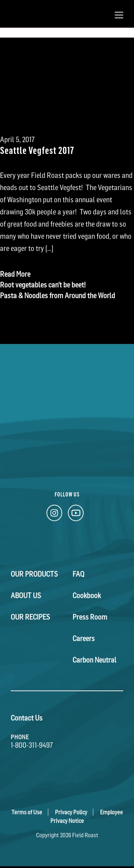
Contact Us (27, 718)
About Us (26, 596)
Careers (84, 639)
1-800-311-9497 (32, 745)
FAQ (78, 574)
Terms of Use (27, 812)
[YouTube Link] (76, 515)
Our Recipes (30, 617)
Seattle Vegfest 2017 (37, 150)
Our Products (34, 574)
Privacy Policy (71, 812)
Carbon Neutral (95, 660)
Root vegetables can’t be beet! (43, 285)
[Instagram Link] (54, 515)
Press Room (90, 617)
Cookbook (87, 596)
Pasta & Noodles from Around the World (58, 296)
